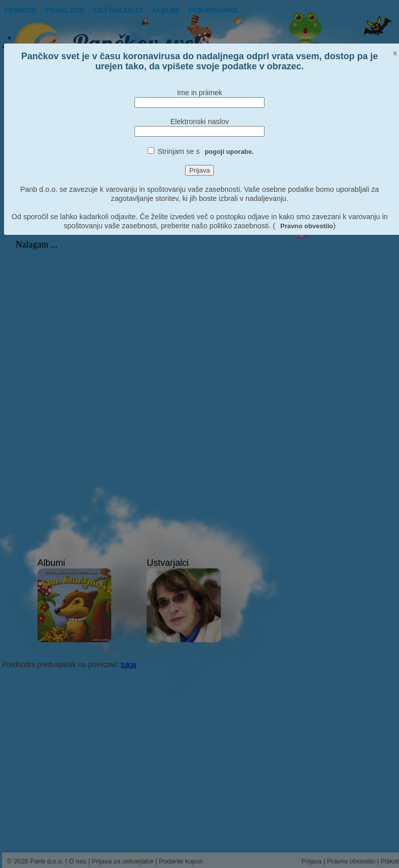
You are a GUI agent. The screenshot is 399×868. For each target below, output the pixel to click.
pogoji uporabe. (229, 152)
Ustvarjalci (118, 10)
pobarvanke (213, 10)
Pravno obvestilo (306, 226)
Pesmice (20, 10)
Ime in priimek (200, 93)
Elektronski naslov (200, 121)
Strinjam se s (206, 151)
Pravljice (65, 10)
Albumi (165, 10)
